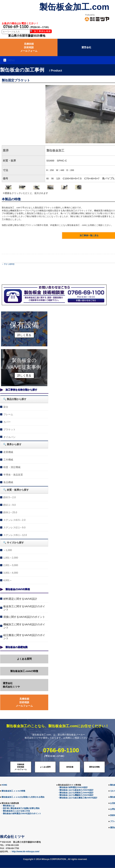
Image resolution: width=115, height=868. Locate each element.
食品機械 (8, 482)
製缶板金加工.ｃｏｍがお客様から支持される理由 (23, 797)
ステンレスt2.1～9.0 (14, 527)
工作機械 (8, 460)
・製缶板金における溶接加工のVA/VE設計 (76, 793)
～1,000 (8, 550)
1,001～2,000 (11, 558)
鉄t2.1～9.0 (10, 505)
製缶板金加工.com (74, 7)
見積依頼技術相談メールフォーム (29, 47)
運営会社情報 (94, 767)
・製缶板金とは (8, 806)
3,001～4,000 (11, 573)
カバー (7, 422)
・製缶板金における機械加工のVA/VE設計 (76, 795)
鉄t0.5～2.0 (10, 497)
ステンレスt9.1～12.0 (15, 535)
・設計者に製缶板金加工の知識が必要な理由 (20, 808)
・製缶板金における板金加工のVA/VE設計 (76, 790)
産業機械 (8, 452)
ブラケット (9, 429)
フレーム (8, 414)
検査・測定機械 (12, 467)
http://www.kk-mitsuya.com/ (26, 852)
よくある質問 (24, 659)
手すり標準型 (9, 264)
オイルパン (9, 437)
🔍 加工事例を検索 (40, 31)
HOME (4, 785)
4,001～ (8, 580)
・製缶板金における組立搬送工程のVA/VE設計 (78, 798)
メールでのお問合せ (86, 300)
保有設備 (70, 767)
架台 (6, 407)
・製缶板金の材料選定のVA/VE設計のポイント (21, 813)
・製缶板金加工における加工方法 (15, 811)
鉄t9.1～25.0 (10, 512)
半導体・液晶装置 (13, 475)
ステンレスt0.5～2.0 (14, 520)
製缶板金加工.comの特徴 (24, 671)
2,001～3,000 (11, 565)
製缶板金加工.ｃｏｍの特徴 (13, 791)
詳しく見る (24, 335)
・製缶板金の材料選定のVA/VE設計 (73, 787)
